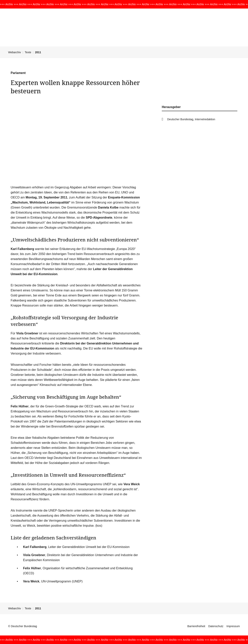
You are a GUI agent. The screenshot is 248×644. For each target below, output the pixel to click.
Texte (28, 52)
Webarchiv (15, 52)
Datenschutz (216, 626)
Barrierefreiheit (196, 626)
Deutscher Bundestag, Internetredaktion (191, 119)
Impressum (233, 626)
